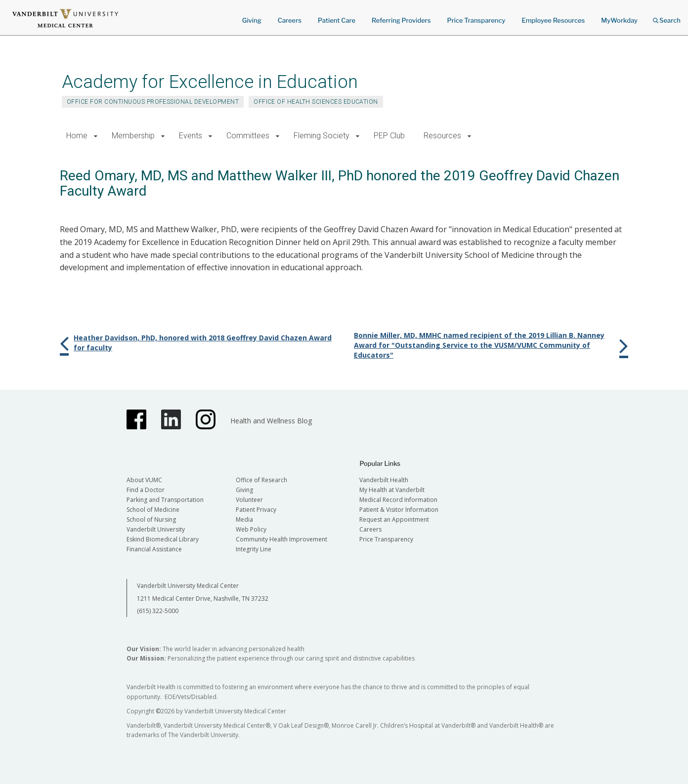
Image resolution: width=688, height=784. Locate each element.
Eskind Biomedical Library (163, 539)
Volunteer (249, 500)
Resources (442, 136)
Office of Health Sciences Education (316, 102)
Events (191, 136)
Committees (248, 136)
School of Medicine (153, 510)
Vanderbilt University (156, 529)
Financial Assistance (154, 549)
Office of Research (261, 480)
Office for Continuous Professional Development (153, 102)
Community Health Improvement (281, 539)
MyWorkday (619, 20)
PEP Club (389, 136)
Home (77, 136)
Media (244, 519)
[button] (96, 136)
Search (667, 17)
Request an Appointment (394, 519)
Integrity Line (254, 549)
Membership (133, 136)
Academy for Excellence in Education (210, 82)
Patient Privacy (256, 510)
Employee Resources (553, 20)
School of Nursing (151, 519)
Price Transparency (476, 20)
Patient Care (337, 20)
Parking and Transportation (165, 500)
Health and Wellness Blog (271, 421)
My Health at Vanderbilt (392, 490)
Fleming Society (322, 136)
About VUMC (144, 480)
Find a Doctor (146, 490)
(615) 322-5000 (158, 611)
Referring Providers (401, 20)
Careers (290, 20)
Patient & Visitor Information (399, 510)
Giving (252, 20)
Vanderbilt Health (384, 480)
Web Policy (251, 529)
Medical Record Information (398, 500)
